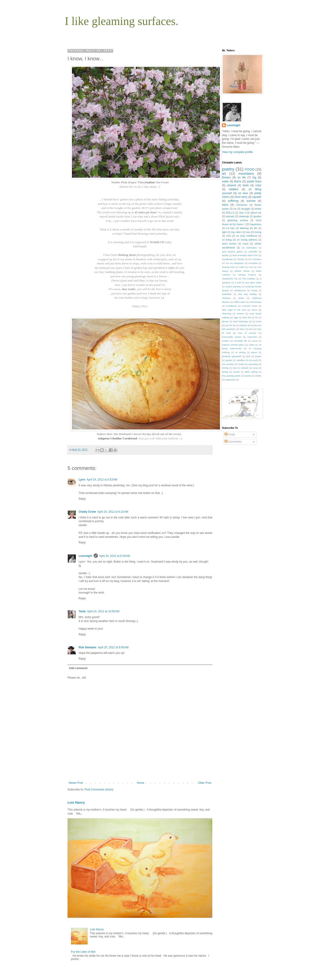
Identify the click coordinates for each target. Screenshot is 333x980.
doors (254, 310)
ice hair (230, 228)
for (256, 317)
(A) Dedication (249, 248)
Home (141, 783)
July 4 (242, 213)
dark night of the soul (234, 310)
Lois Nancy (76, 802)
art (224, 174)
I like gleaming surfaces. (122, 21)
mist (228, 236)
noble (251, 345)
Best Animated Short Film (245, 255)
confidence (231, 306)
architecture (240, 290)
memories (252, 337)
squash (257, 197)
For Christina (255, 259)
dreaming (227, 314)
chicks (241, 298)
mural (255, 341)
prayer (258, 356)
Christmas (242, 205)
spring (225, 372)
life (256, 228)
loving (258, 232)
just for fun (231, 325)
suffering (233, 201)
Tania (82, 611)
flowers (226, 178)
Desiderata (227, 259)
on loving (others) (247, 240)
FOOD (250, 169)
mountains (246, 174)
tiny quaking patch (231, 376)
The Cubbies (249, 279)
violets (258, 376)
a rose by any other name (248, 283)
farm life (247, 317)
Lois (251, 267)
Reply (82, 499)
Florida (241, 259)
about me (256, 213)
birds (246, 185)
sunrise (251, 201)
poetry (228, 169)
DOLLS (230, 213)
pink (248, 356)
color (258, 185)
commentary (255, 302)
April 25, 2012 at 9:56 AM (113, 647)
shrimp (225, 368)
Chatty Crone (87, 512)
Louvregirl (85, 556)
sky (235, 368)
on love (243, 193)
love (251, 329)
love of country (247, 333)
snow (245, 244)
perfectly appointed (232, 356)
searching (253, 364)
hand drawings (240, 321)
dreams (240, 314)
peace (254, 352)
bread (254, 290)
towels (248, 376)
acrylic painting (233, 286)
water (225, 181)
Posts (230, 435)
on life (242, 178)
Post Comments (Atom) (99, 790)
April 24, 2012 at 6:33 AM (115, 556)
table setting (251, 372)
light (224, 232)
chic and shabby (247, 294)
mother (225, 341)
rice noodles (228, 364)
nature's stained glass (233, 345)
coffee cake (239, 302)
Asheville (253, 252)
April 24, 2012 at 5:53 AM (102, 480)
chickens (226, 298)
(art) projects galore (232, 252)
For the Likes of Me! (83, 952)
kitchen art (245, 325)
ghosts (225, 321)
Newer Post (76, 783)
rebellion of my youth (247, 360)
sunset (236, 372)
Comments (233, 442)
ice (235, 209)
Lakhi (242, 267)
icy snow (257, 321)
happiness (256, 224)
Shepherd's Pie (230, 279)
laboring (244, 228)
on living (227, 240)
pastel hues (254, 181)
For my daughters (235, 263)
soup (255, 368)
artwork (232, 185)
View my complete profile (237, 152)
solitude (245, 368)
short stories (229, 244)
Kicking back (228, 267)
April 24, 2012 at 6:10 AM (113, 512)
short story (241, 197)
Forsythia (253, 263)
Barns (238, 181)
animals (230, 216)
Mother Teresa (242, 271)
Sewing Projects (247, 275)
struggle (246, 209)
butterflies (227, 294)
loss (248, 232)
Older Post (205, 783)
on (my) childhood (247, 236)
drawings (244, 216)
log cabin (236, 232)
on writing (240, 352)
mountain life (240, 341)
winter (258, 209)
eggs (236, 317)
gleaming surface (238, 220)
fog (254, 178)
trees (225, 205)
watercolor (230, 380)
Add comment (78, 668)
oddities (233, 189)
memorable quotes (232, 337)
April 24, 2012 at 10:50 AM (103, 611)
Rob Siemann (88, 647)
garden (257, 216)
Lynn (82, 480)
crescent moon (250, 306)
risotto (241, 364)
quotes (229, 360)
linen (242, 329)
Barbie (225, 255)
